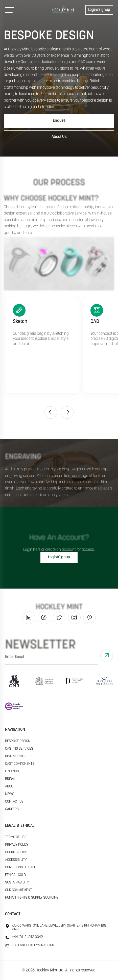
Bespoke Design (18, 741)
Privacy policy (17, 845)
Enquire (59, 121)
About (10, 787)
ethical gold (15, 875)
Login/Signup (99, 10)
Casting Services (19, 749)
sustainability (17, 883)
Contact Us (14, 802)
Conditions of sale (20, 867)
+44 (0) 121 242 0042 (24, 937)
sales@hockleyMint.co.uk (30, 946)
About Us (59, 137)
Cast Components (20, 764)
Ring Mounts (15, 756)
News (10, 794)
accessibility (16, 860)
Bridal (10, 779)
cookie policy (16, 852)
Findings (12, 771)
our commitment (18, 890)
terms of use (16, 837)
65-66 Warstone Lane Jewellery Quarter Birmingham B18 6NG (56, 928)
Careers (12, 809)
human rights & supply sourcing (32, 898)
